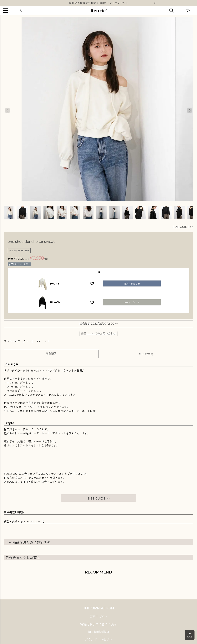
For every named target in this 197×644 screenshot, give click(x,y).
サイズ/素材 (146, 354)
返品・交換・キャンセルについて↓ (25, 522)
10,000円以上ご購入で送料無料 (99, 3)
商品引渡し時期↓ (14, 512)
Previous (8, 110)
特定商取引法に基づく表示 (98, 624)
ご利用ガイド (98, 617)
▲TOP (190, 635)
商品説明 (51, 354)
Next (155, 3)
